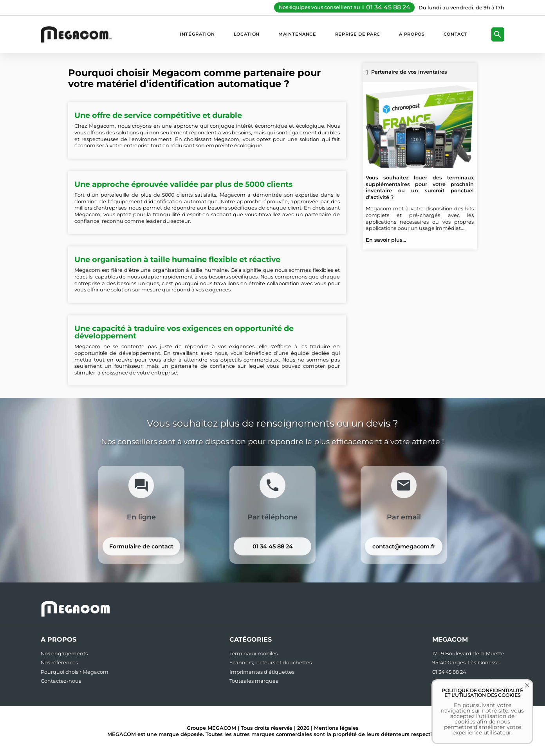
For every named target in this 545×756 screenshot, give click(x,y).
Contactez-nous (61, 681)
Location (247, 34)
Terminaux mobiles (254, 654)
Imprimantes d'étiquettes (262, 672)
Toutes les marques (254, 681)
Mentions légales (336, 728)
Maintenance (297, 34)
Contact (456, 34)
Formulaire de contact (141, 546)
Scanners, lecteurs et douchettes (271, 663)
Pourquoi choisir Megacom (75, 672)
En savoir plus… (386, 240)
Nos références (59, 663)
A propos (412, 34)
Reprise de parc (358, 34)
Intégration (197, 34)
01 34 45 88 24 (388, 7)
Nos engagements (64, 654)
